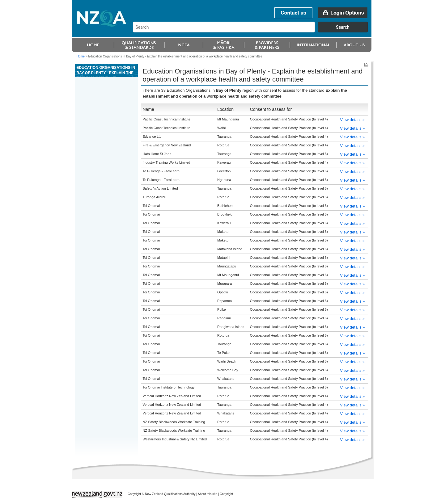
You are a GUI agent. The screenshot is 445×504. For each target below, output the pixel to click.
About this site (208, 494)
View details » (352, 120)
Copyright (226, 494)
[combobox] (253, 31)
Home (81, 56)
